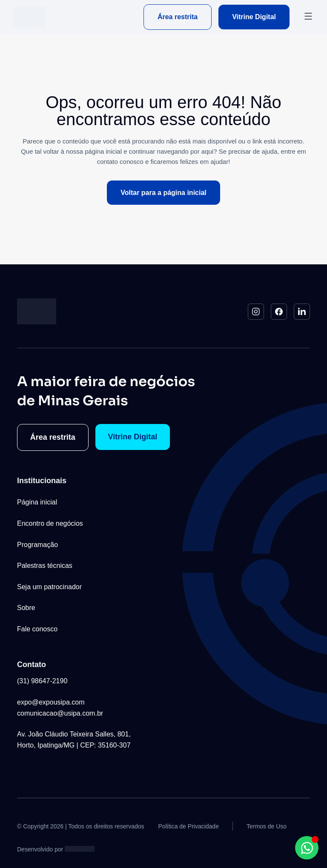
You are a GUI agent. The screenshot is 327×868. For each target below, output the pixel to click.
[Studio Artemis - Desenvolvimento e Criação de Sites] (80, 848)
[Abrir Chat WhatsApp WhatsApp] (307, 848)
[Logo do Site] (30, 17)
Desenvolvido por (40, 849)
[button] (308, 17)
